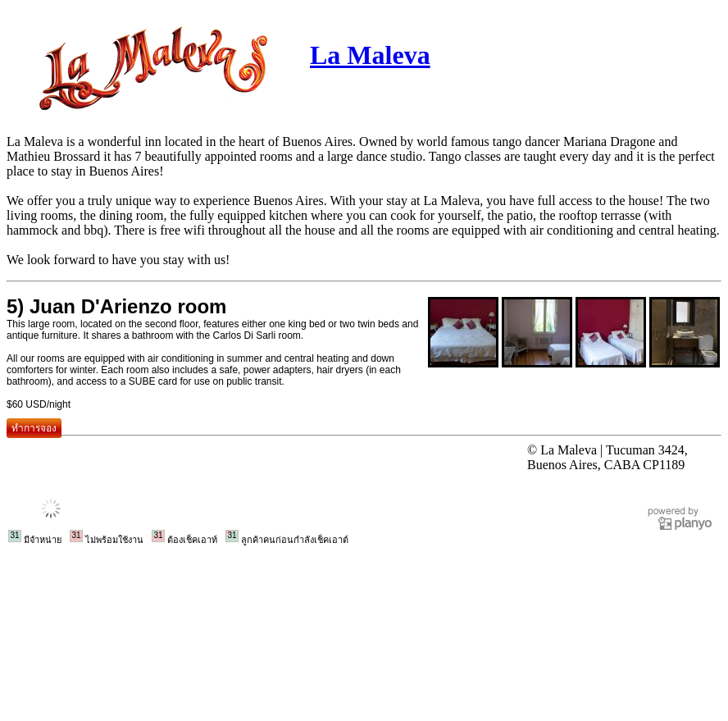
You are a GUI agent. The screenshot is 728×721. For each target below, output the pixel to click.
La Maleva (370, 55)
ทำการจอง (34, 428)
